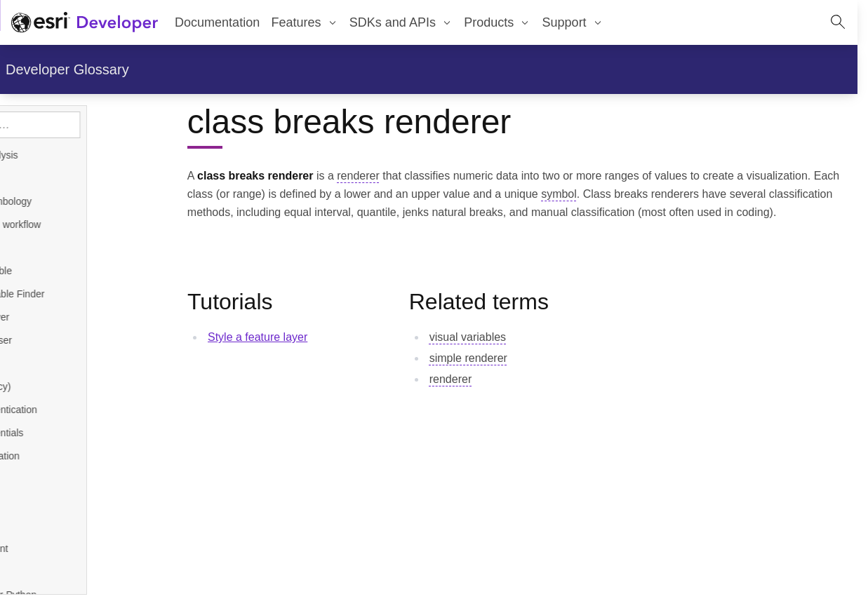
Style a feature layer (258, 337)
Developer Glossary (67, 69)
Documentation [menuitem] (217, 22)
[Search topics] (94, 125)
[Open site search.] (838, 22)
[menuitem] (304, 22)
